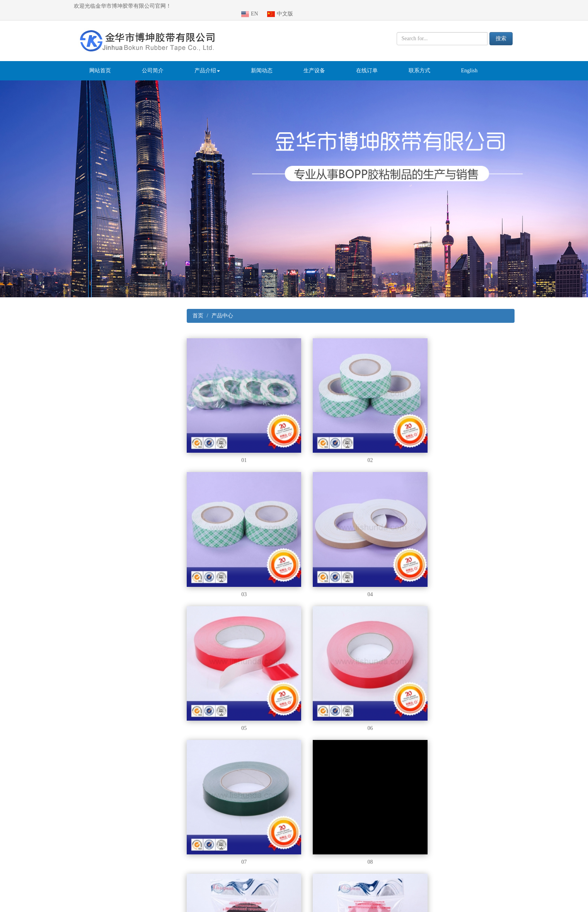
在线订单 (367, 63)
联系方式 (419, 63)
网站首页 (100, 63)
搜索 (501, 31)
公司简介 (153, 63)
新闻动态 (262, 63)
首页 (198, 308)
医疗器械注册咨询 (118, 908)
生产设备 (314, 63)
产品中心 (222, 308)
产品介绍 (207, 63)
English (470, 63)
